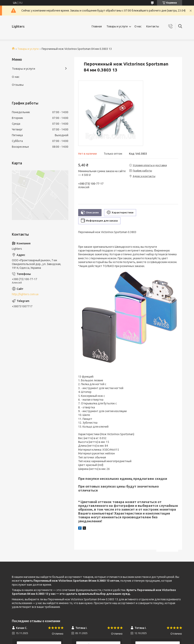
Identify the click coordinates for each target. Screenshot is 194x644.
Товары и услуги (117, 26)
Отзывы (18, 85)
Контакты (153, 26)
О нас (138, 26)
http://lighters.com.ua (25, 294)
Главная (97, 26)
